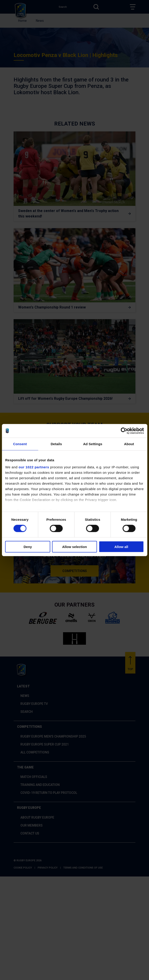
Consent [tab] (20, 444)
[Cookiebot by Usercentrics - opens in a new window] (124, 431)
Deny (28, 547)
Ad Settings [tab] (93, 444)
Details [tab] (56, 444)
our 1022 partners (34, 467)
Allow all (121, 547)
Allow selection (74, 547)
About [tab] (129, 444)
